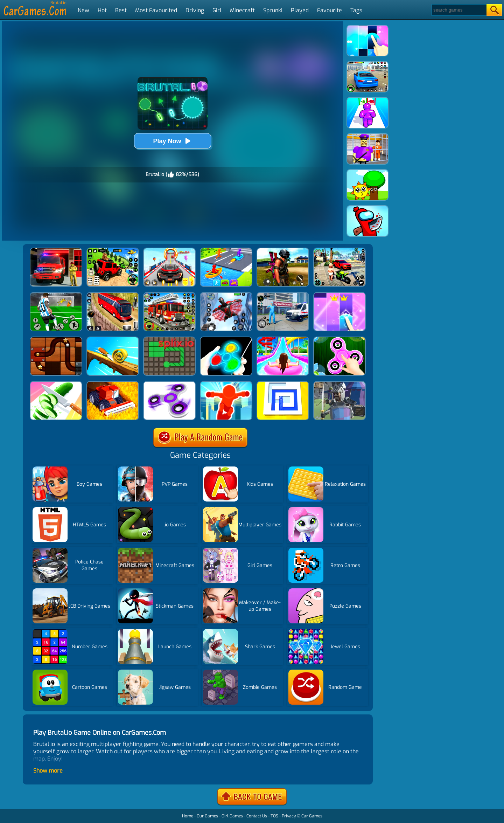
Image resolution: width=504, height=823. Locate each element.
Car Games (312, 816)
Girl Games (232, 816)
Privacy (289, 816)
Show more (48, 771)
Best (121, 10)
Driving (195, 10)
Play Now (172, 141)
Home (188, 816)
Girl (217, 10)
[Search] (459, 10)
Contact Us (257, 816)
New (83, 10)
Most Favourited (156, 10)
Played (300, 10)
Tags (356, 10)
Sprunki (273, 10)
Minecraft (242, 10)
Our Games (207, 816)
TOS (274, 816)
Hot (102, 10)
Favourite (330, 10)
